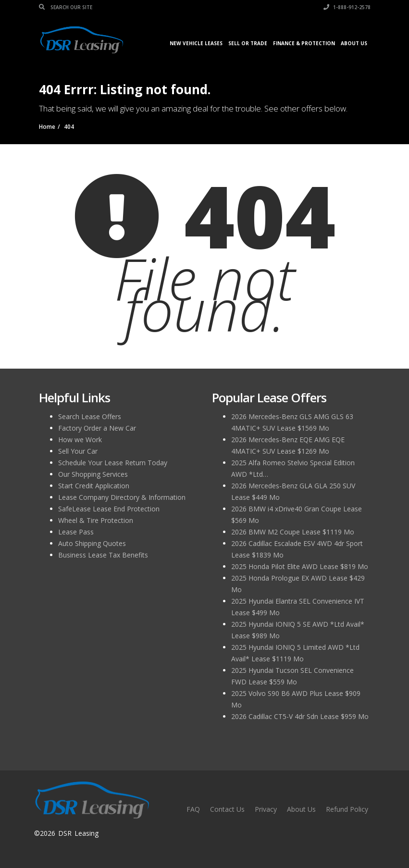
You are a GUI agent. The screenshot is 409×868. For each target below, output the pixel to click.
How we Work (80, 440)
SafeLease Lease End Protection (109, 509)
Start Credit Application (94, 486)
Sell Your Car (78, 451)
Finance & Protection (304, 43)
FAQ (193, 809)
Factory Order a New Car (97, 428)
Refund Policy (347, 809)
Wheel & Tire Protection (96, 520)
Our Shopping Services (93, 474)
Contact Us (227, 809)
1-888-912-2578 (347, 7)
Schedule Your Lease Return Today (113, 463)
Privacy (266, 809)
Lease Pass (76, 532)
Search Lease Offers (90, 416)
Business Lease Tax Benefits (103, 555)
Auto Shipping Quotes (92, 543)
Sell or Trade (248, 43)
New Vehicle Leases (196, 43)
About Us (354, 43)
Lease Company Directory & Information (122, 497)
